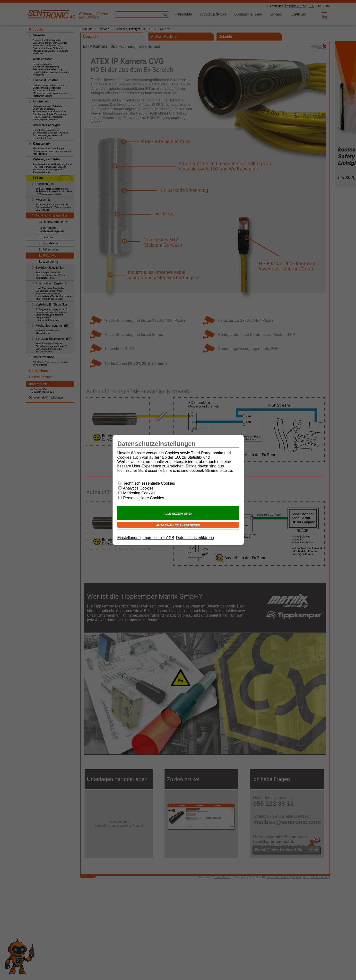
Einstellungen (129, 538)
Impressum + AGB (158, 538)
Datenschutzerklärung (195, 538)
